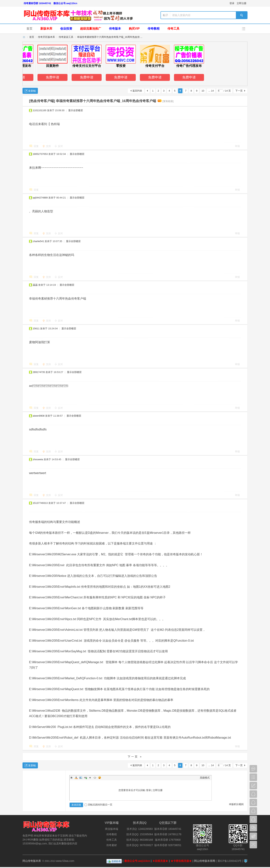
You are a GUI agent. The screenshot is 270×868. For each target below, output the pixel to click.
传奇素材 (112, 845)
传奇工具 (173, 29)
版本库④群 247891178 (168, 834)
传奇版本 (115, 29)
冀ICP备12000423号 (229, 861)
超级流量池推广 (91, 29)
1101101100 (40, 110)
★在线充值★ (160, 861)
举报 (237, 146)
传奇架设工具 (66, 37)
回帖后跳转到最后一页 (98, 805)
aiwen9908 (39, 416)
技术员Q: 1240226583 (140, 829)
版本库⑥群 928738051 (168, 845)
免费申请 (54, 77)
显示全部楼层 (76, 110)
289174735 (39, 372)
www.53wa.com (65, 861)
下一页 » (135, 757)
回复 (36, 146)
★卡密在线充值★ (181, 861)
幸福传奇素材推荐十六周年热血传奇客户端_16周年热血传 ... (110, 37)
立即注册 (241, 3)
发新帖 (32, 91)
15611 (36, 328)
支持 (49, 146)
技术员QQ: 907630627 (140, 845)
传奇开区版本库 (46, 37)
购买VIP (134, 29)
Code (95, 778)
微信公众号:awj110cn (65, 3)
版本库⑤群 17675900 (168, 840)
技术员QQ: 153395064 (140, 834)
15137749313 (40, 503)
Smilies (100, 778)
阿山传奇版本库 (24, 37)
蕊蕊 (35, 285)
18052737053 (40, 154)
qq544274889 (40, 198)
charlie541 (38, 241)
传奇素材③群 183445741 (37, 3)
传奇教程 (154, 29)
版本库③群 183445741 (168, 829)
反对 (60, 146)
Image (81, 778)
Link (85, 778)
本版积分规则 (236, 804)
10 (203, 91)
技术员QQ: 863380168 (140, 840)
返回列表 (137, 91)
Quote (90, 778)
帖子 (166, 15)
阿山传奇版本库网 (205, 861)
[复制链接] (168, 101)
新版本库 (46, 29)
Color (76, 778)
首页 (29, 29)
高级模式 (205, 778)
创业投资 (66, 29)
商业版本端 (112, 829)
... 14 (211, 91)
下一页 (239, 91)
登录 (232, 3)
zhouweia (38, 459)
